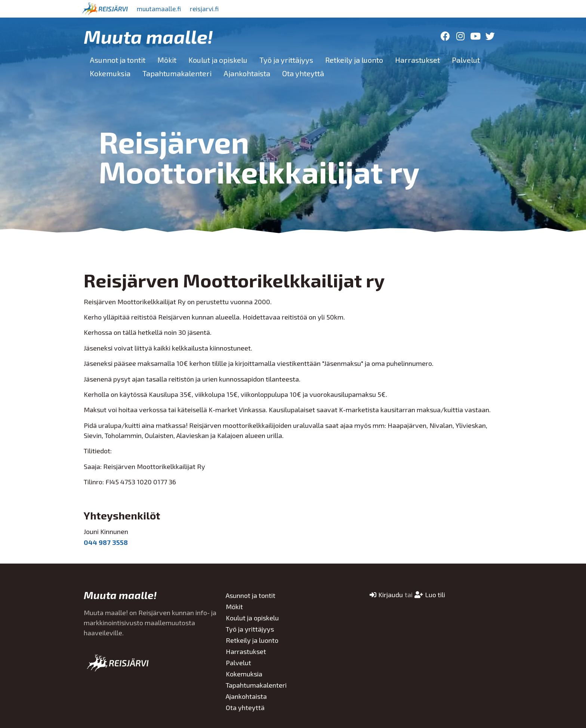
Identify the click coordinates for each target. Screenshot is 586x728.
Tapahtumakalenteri (177, 73)
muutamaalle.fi (161, 9)
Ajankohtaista (247, 73)
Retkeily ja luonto (354, 60)
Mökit (167, 60)
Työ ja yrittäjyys (286, 60)
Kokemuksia (110, 73)
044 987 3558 (106, 542)
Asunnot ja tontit (118, 60)
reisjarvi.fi (210, 9)
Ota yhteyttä (303, 73)
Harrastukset (417, 60)
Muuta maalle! (148, 36)
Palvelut (466, 60)
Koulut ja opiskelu (218, 60)
